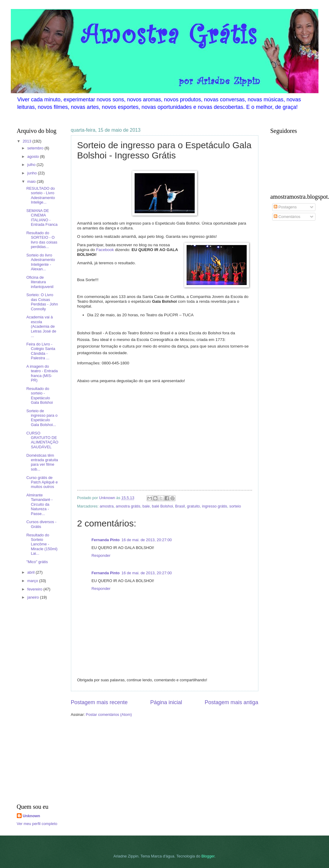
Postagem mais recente (99, 702)
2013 (27, 141)
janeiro (34, 597)
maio (32, 181)
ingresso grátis (215, 506)
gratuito (193, 506)
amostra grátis (128, 506)
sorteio (235, 506)
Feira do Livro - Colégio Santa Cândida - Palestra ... (41, 351)
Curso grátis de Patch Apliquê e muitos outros (42, 482)
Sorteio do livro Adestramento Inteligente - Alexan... (41, 262)
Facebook (105, 250)
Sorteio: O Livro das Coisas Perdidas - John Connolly (42, 302)
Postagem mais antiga (231, 702)
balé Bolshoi (163, 506)
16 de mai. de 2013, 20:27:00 (147, 540)
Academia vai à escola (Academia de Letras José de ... (41, 326)
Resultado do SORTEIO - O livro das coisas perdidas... (42, 240)
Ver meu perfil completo (37, 824)
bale (146, 506)
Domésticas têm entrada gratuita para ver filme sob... (42, 462)
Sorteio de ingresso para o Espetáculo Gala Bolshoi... (42, 418)
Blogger (208, 856)
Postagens (285, 207)
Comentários (287, 217)
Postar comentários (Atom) (109, 715)
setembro (36, 148)
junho (33, 173)
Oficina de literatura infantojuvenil (40, 282)
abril (32, 572)
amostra (107, 506)
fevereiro (35, 589)
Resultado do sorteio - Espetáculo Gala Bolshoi (40, 396)
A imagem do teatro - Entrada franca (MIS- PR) (42, 373)
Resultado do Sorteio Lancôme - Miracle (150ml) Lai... (42, 544)
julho (32, 165)
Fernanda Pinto (106, 540)
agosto (34, 156)
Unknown (32, 816)
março (33, 581)
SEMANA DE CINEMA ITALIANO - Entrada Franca (42, 218)
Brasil (180, 506)
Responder (101, 555)
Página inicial (166, 702)
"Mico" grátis (37, 562)
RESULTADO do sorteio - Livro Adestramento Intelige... (41, 195)
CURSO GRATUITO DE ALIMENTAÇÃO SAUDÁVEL (42, 440)
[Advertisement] (35, 703)
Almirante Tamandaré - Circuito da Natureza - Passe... (40, 504)
